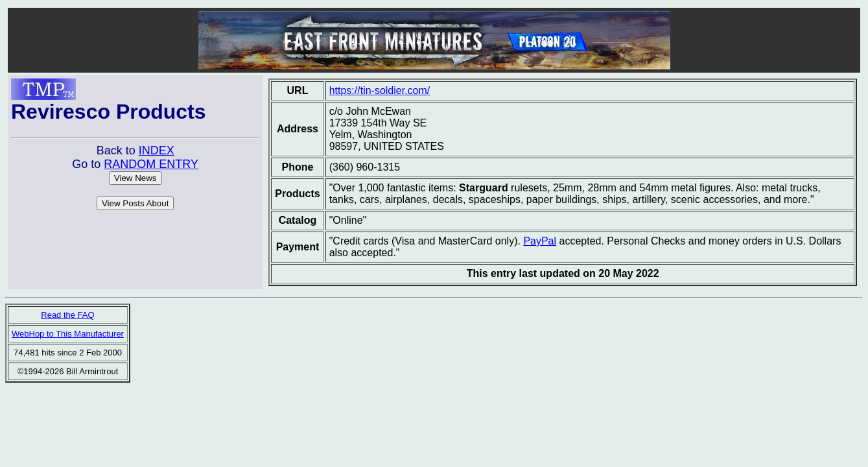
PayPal (540, 241)
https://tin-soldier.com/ (380, 90)
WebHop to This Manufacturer (68, 334)
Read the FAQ (67, 315)
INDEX (157, 150)
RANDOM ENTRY (151, 164)
